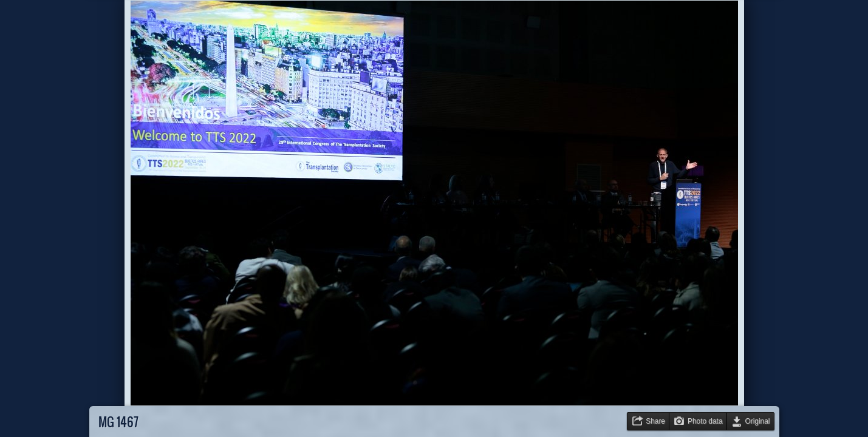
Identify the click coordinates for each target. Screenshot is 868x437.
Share (655, 421)
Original (758, 421)
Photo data (705, 421)
